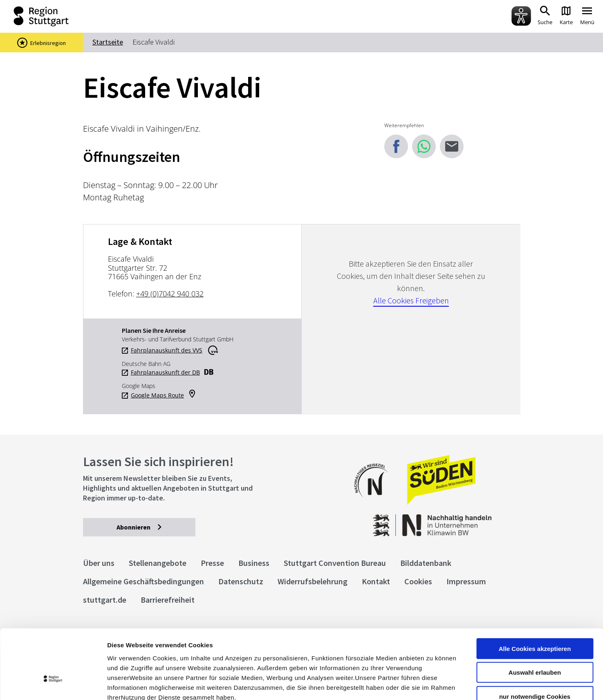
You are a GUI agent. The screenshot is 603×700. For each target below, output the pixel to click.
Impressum (124, 651)
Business (254, 563)
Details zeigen (435, 684)
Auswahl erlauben (535, 616)
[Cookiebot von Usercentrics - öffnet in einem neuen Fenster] (53, 684)
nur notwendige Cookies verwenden (535, 644)
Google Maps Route (157, 395)
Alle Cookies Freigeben (411, 300)
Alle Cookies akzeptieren (535, 592)
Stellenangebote (158, 563)
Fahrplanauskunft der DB (165, 372)
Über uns (99, 563)
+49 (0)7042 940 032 (170, 294)
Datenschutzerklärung (182, 651)
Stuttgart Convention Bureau (335, 563)
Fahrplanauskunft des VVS (167, 350)
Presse (212, 563)
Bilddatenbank (426, 563)
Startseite (108, 42)
